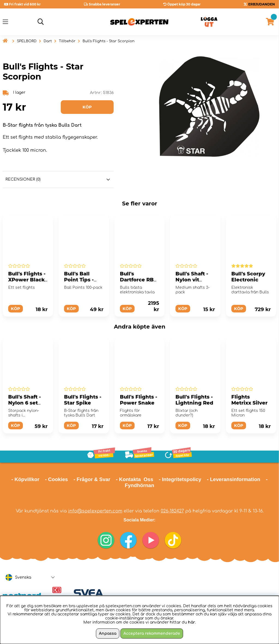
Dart (48, 41)
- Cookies (56, 479)
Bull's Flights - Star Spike (83, 400)
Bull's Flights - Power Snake (139, 400)
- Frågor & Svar (92, 479)
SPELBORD (27, 41)
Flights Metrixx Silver (249, 400)
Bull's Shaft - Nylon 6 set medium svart (26, 403)
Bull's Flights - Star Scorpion (109, 41)
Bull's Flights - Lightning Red (194, 400)
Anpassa (108, 634)
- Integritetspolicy (180, 479)
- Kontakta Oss (134, 479)
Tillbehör (67, 41)
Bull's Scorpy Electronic (248, 277)
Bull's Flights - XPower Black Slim (27, 280)
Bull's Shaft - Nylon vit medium (192, 280)
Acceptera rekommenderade (152, 634)
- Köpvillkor (25, 479)
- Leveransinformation (233, 479)
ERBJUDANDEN (262, 4)
